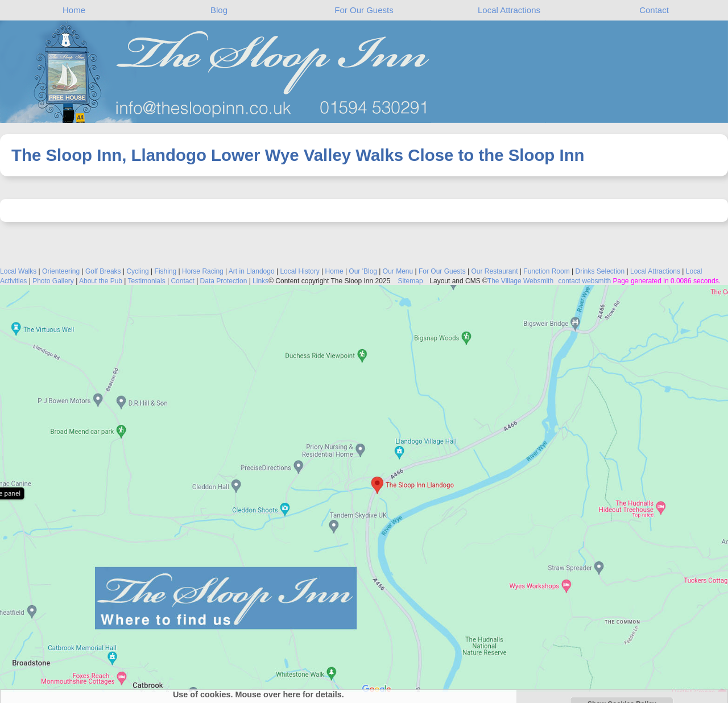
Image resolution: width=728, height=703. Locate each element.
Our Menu (398, 271)
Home (74, 10)
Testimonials (147, 281)
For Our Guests (364, 10)
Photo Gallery (53, 281)
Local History (299, 271)
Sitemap (410, 281)
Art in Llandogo (252, 271)
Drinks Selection (600, 271)
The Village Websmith (520, 281)
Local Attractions (509, 10)
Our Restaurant (494, 271)
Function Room (546, 271)
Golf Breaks (103, 271)
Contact (654, 10)
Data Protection (224, 281)
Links (260, 281)
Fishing (166, 271)
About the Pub (101, 281)
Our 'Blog (363, 271)
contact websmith (584, 281)
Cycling (137, 271)
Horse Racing (203, 271)
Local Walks (18, 271)
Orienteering (61, 271)
